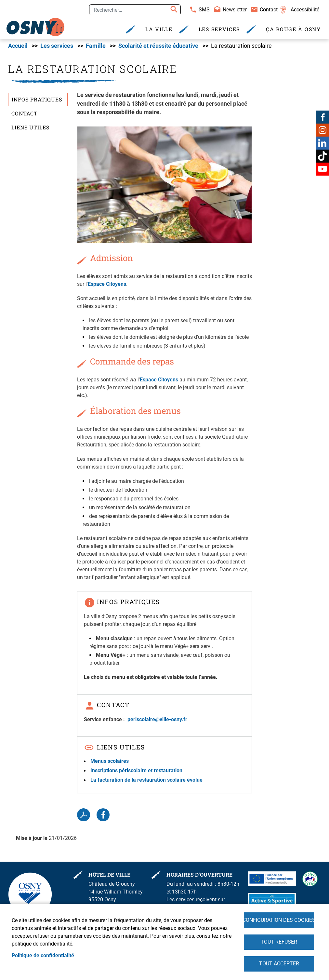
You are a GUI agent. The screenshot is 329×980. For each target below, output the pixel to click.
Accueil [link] (18, 46)
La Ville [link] (159, 29)
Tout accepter (279, 964)
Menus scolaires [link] (110, 762)
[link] (36, 27)
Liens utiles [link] (30, 128)
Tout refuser (279, 941)
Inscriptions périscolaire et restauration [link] (136, 771)
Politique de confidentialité (43, 955)
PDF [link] (84, 815)
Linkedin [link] (322, 143)
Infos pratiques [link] (37, 100)
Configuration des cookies (279, 919)
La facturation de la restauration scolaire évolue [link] (146, 781)
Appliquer (173, 10)
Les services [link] (219, 29)
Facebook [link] (322, 117)
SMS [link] (204, 10)
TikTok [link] (322, 156)
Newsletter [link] (235, 10)
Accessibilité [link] (305, 10)
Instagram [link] (322, 130)
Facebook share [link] (103, 815)
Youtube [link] (322, 169)
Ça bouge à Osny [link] (293, 29)
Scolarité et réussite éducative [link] (158, 46)
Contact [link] (269, 10)
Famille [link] (96, 46)
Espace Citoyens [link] (107, 285)
